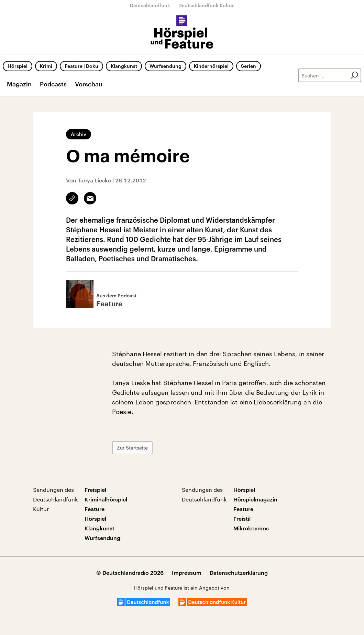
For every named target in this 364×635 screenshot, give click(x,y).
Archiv (79, 134)
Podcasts (53, 84)
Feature (95, 509)
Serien (249, 66)
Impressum (187, 573)
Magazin (19, 84)
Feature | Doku (81, 66)
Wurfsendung (166, 66)
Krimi (46, 66)
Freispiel (95, 490)
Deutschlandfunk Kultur (206, 5)
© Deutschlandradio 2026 (130, 573)
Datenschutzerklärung (239, 573)
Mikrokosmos (251, 528)
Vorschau (89, 84)
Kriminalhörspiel (106, 499)
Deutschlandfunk (150, 5)
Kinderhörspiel (211, 66)
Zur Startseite (132, 448)
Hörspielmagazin (255, 499)
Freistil (242, 518)
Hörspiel (18, 66)
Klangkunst (124, 66)
